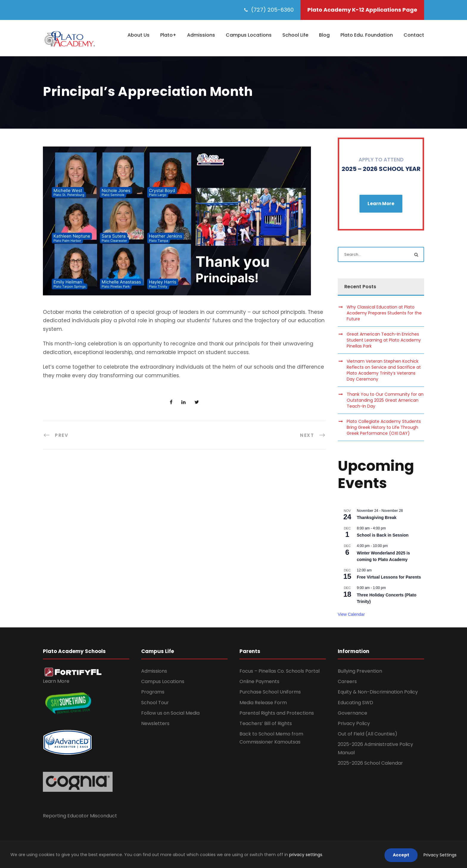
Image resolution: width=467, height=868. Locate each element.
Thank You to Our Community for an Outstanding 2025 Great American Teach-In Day (385, 400)
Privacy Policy (354, 723)
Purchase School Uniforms (270, 692)
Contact (414, 35)
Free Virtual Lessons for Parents (389, 577)
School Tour (155, 703)
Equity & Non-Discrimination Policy (378, 692)
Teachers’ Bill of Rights (266, 723)
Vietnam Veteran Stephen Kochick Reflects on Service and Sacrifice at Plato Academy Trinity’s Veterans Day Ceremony (384, 370)
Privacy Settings (440, 855)
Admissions (201, 35)
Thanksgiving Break (377, 518)
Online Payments (259, 681)
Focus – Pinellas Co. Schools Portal (280, 671)
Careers (347, 681)
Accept (401, 855)
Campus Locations (249, 35)
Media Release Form (263, 703)
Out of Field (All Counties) (368, 734)
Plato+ (168, 35)
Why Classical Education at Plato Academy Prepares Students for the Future (384, 313)
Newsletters (155, 723)
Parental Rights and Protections (277, 713)
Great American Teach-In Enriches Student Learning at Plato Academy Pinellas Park (384, 340)
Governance (352, 713)
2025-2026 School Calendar (370, 763)
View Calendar (351, 614)
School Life (295, 35)
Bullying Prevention (360, 671)
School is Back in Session (383, 535)
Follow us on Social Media (170, 713)
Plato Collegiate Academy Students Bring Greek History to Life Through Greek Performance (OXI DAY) (384, 427)
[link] (73, 672)
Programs (153, 692)
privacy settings (306, 855)
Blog (324, 35)
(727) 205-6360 (272, 10)
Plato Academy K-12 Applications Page (362, 10)
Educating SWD (355, 703)
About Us (138, 35)
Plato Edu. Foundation (367, 35)
